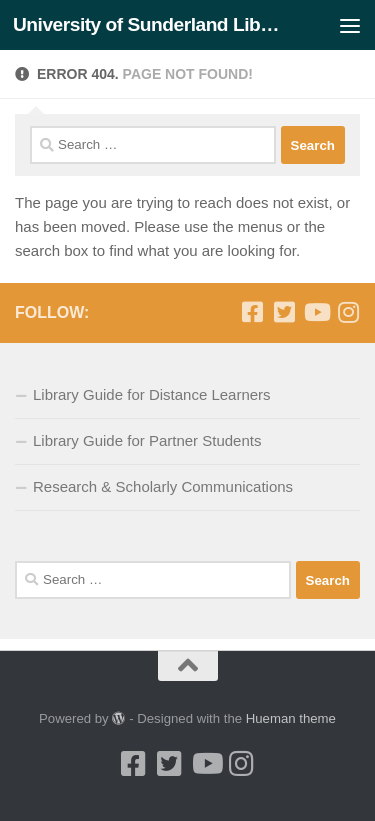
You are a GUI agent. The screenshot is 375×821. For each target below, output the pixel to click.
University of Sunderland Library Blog (148, 24)
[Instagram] (348, 312)
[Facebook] (252, 312)
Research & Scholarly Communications (163, 486)
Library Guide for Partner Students (147, 440)
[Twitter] (284, 312)
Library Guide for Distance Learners (152, 394)
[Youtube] (316, 312)
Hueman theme (291, 718)
